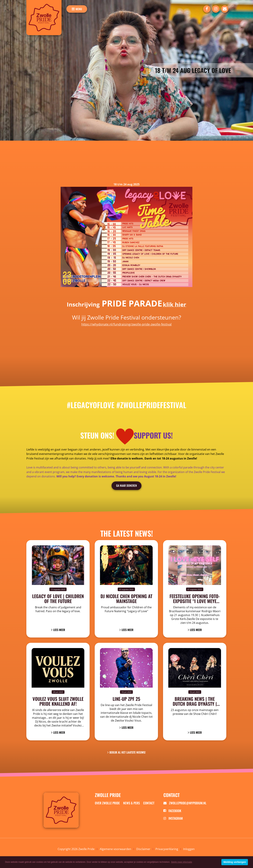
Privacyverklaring (167, 849)
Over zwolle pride (107, 803)
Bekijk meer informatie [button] (182, 862)
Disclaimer (143, 849)
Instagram (173, 818)
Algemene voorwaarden (115, 849)
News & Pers (132, 803)
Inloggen (189, 849)
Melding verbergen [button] (235, 862)
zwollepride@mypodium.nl (185, 803)
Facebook (172, 811)
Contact (149, 803)
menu (79, 9)
